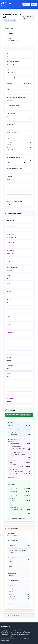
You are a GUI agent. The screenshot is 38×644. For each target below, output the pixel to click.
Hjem (34, 4)
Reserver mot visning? (12, 616)
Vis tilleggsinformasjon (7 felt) (17, 518)
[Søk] (29, 4)
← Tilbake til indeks (27, 17)
